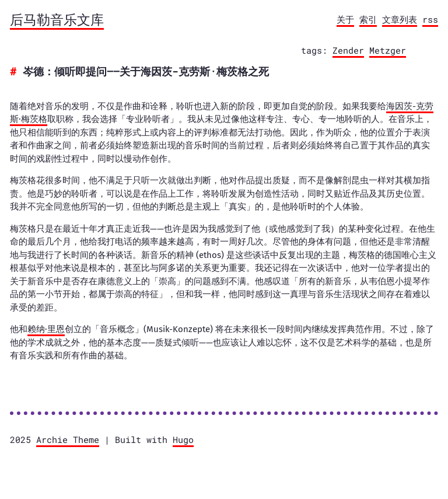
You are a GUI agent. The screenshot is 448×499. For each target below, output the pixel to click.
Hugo (183, 439)
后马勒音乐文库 (57, 19)
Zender (348, 50)
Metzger (388, 50)
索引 (368, 19)
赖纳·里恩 (46, 329)
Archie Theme (68, 439)
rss (430, 19)
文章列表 (400, 19)
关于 (345, 19)
